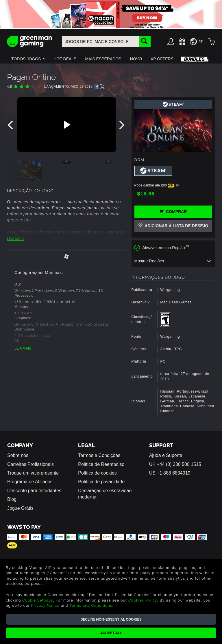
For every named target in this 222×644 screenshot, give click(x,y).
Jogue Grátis (20, 508)
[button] (28, 59)
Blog (12, 499)
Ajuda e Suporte (166, 455)
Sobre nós (18, 455)
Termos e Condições (99, 455)
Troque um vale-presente (33, 473)
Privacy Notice (45, 605)
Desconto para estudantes (34, 491)
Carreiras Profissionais (30, 464)
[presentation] (11, 126)
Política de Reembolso (101, 464)
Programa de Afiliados (30, 482)
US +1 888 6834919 (170, 473)
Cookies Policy (143, 600)
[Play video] (66, 125)
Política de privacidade (101, 482)
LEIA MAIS (15, 239)
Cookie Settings (38, 600)
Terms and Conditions (91, 605)
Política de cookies (97, 473)
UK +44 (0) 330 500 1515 (175, 464)
